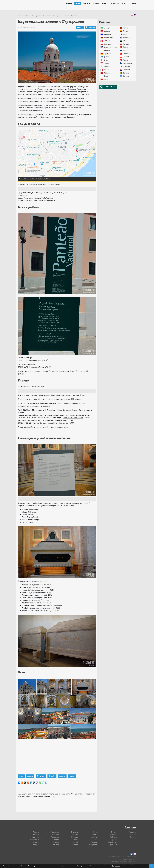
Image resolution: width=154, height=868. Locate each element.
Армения (106, 34)
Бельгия (105, 41)
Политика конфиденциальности (124, 862)
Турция (124, 60)
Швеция (124, 73)
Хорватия (125, 70)
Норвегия (125, 38)
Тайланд (124, 57)
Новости (105, 7)
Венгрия (105, 50)
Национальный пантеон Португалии (67, 16)
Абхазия (105, 28)
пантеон (72, 776)
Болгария (106, 44)
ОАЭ (123, 41)
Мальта (124, 34)
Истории (96, 7)
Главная (69, 7)
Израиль (106, 66)
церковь (30, 776)
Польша (124, 44)
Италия (105, 70)
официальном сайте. (60, 427)
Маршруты (115, 7)
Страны (77, 7)
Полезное (86, 7)
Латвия (124, 28)
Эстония (124, 76)
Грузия (105, 60)
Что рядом (90, 27)
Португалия (38, 16)
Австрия (105, 31)
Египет (105, 63)
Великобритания (109, 47)
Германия (106, 54)
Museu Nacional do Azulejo (67, 410)
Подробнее (116, 866)
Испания (105, 73)
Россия (124, 50)
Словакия (125, 54)
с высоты (62, 776)
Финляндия (126, 63)
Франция (125, 66)
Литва (124, 31)
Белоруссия (107, 38)
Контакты (132, 7)
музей (21, 776)
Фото (124, 7)
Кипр (104, 76)
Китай (104, 79)
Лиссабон (49, 16)
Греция (105, 57)
